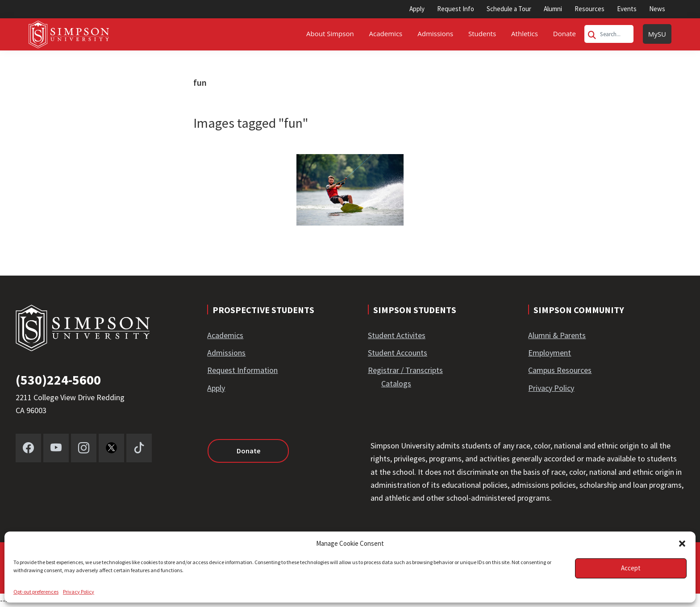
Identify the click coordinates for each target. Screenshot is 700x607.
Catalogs (396, 383)
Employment (550, 353)
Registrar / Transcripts (405, 370)
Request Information (242, 370)
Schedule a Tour (509, 9)
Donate (248, 451)
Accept (631, 568)
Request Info (456, 9)
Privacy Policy (79, 592)
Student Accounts (398, 353)
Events (627, 9)
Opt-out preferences (36, 592)
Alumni (553, 9)
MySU (657, 34)
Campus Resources (560, 370)
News (657, 9)
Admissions (226, 353)
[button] (682, 544)
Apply (417, 9)
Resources (590, 9)
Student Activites (397, 335)
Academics (225, 335)
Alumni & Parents (557, 335)
